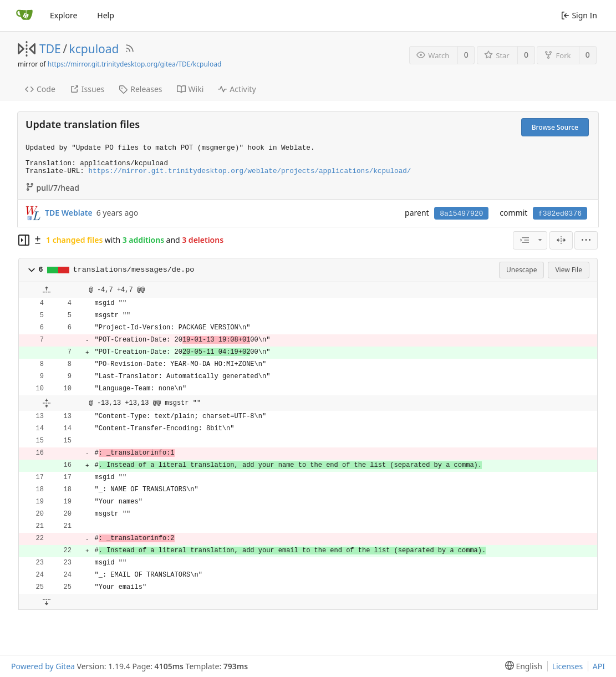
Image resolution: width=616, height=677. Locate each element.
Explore (63, 15)
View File (569, 270)
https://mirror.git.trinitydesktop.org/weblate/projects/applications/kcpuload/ (250, 171)
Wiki (190, 89)
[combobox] (530, 240)
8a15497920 (461, 214)
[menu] (586, 240)
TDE (50, 49)
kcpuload (94, 49)
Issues (87, 89)
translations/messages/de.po (134, 270)
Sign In (579, 15)
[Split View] (561, 240)
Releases (140, 89)
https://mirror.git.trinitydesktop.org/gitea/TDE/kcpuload (134, 64)
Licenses (568, 666)
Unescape (521, 270)
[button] (32, 270)
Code (40, 89)
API (599, 666)
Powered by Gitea (43, 666)
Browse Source (555, 127)
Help (106, 15)
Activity (237, 89)
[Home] (24, 16)
